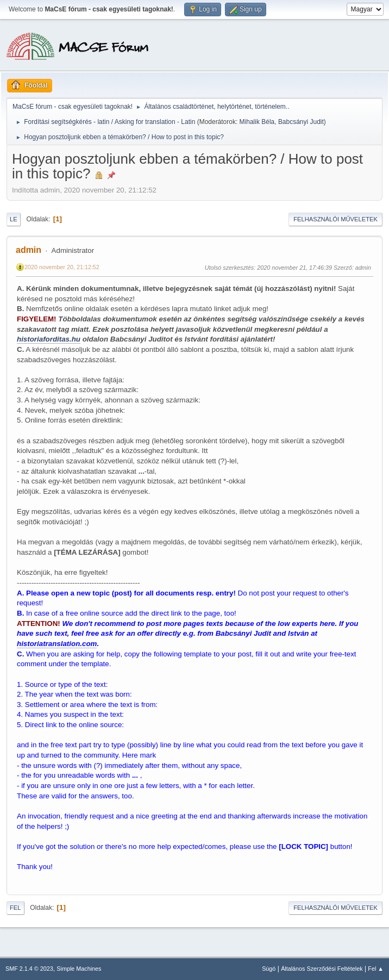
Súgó (269, 969)
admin (29, 250)
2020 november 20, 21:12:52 (62, 267)
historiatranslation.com (57, 644)
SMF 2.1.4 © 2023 (29, 969)
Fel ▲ (376, 969)
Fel (15, 908)
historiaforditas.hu (49, 339)
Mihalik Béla (257, 122)
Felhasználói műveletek (335, 219)
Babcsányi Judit (301, 122)
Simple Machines (79, 969)
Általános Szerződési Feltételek (322, 969)
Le (14, 219)
